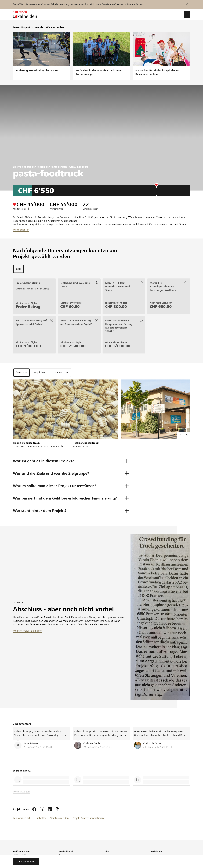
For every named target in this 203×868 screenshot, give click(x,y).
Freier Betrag (28, 307)
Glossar (154, 863)
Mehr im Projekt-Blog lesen (28, 631)
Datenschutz (156, 859)
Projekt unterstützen (114, 856)
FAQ (107, 866)
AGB (153, 866)
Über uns (63, 856)
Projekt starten (112, 859)
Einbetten (41, 818)
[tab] (19, 269)
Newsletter (64, 863)
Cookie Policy (157, 856)
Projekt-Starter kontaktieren (88, 818)
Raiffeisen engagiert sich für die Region (77, 859)
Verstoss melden (59, 818)
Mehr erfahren (135, 4)
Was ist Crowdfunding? (115, 863)
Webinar (63, 866)
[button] (187, 15)
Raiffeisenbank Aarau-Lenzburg (70, 167)
